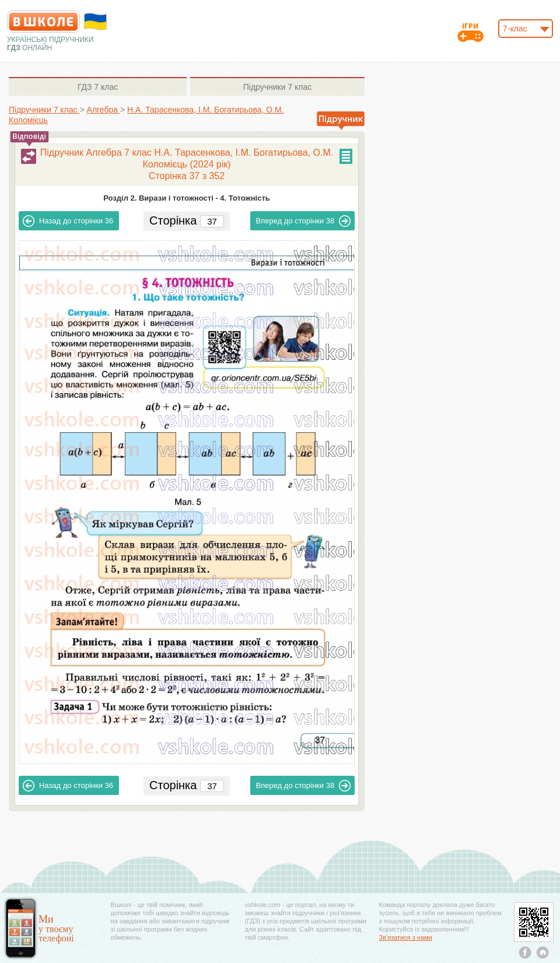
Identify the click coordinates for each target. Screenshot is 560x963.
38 (304, 221)
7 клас (98, 87)
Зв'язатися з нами (406, 937)
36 (68, 221)
